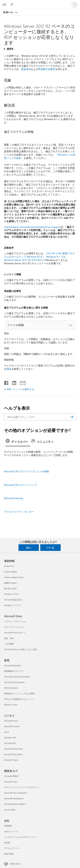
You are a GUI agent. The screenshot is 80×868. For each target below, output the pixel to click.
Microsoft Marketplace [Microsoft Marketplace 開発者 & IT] (14, 798)
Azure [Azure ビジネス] (7, 732)
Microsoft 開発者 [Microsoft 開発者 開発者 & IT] (11, 776)
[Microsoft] (40, 3)
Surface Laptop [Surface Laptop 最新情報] (10, 572)
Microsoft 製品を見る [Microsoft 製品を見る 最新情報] (13, 600)
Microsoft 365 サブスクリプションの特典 (26, 471)
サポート (8, 12)
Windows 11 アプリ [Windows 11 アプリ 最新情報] (12, 605)
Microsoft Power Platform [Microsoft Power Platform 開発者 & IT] (15, 804)
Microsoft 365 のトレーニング (20, 485)
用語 (9, 369)
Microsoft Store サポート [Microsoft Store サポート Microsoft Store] (15, 633)
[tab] (18, 442)
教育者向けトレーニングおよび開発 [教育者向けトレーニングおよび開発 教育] (20, 693)
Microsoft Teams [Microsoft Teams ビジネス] (11, 760)
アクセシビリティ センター (19, 512)
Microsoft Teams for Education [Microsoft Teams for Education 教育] (17, 677)
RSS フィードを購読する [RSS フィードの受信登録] (21, 389)
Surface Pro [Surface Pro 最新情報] (9, 566)
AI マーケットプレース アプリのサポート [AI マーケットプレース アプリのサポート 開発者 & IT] (22, 787)
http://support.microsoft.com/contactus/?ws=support (32, 227)
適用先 (10, 49)
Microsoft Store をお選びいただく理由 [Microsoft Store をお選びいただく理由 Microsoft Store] (21, 649)
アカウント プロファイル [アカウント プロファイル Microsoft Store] (15, 621)
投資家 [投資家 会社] (7, 843)
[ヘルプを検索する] (12, 5)
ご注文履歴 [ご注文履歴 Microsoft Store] (9, 644)
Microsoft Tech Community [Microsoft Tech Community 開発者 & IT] (16, 793)
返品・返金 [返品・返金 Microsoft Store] (9, 638)
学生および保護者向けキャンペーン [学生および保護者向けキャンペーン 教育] (20, 699)
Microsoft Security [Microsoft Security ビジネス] (12, 726)
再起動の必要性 (47, 69)
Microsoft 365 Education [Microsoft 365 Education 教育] (14, 682)
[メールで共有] (21, 382)
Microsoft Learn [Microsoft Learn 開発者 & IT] (11, 782)
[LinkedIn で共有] (13, 382)
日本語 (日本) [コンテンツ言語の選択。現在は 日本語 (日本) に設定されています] (15, 864)
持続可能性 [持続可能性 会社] (9, 854)
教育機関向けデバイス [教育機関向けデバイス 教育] (14, 671)
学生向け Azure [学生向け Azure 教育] (11, 705)
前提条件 (26, 69)
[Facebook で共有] (6, 382)
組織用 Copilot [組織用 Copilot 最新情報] (10, 583)
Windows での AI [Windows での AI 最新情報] (11, 594)
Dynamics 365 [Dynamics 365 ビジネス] (10, 738)
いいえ (50, 547)
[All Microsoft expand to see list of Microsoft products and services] (4, 5)
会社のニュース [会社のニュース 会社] (11, 831)
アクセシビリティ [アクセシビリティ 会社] (12, 848)
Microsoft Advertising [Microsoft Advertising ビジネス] (13, 749)
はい (29, 547)
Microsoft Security (14, 498)
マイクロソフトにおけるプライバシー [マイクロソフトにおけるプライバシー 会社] (20, 837)
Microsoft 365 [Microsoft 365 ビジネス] (10, 743)
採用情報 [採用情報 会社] (8, 826)
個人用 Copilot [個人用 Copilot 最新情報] (10, 588)
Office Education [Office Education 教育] (11, 688)
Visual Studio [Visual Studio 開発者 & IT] (10, 810)
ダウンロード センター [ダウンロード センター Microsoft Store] (14, 627)
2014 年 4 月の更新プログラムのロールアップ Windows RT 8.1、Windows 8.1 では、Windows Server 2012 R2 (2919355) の (39, 257)
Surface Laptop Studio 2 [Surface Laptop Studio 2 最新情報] (14, 577)
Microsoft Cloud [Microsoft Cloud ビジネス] (11, 721)
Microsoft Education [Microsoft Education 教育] (13, 665)
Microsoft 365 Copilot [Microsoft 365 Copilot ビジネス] (13, 754)
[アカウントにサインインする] (74, 5)
